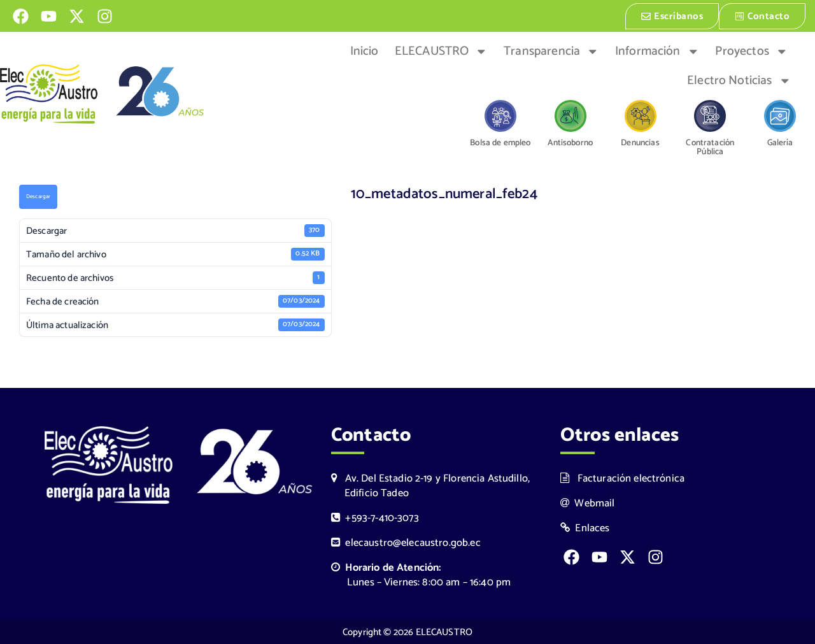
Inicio (365, 50)
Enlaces (585, 527)
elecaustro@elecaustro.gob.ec (406, 542)
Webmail (588, 502)
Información (657, 50)
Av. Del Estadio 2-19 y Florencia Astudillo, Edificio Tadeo (430, 485)
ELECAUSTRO (441, 50)
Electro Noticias (739, 80)
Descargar (38, 197)
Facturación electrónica (622, 477)
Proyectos (751, 50)
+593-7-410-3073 (375, 517)
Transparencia (551, 50)
